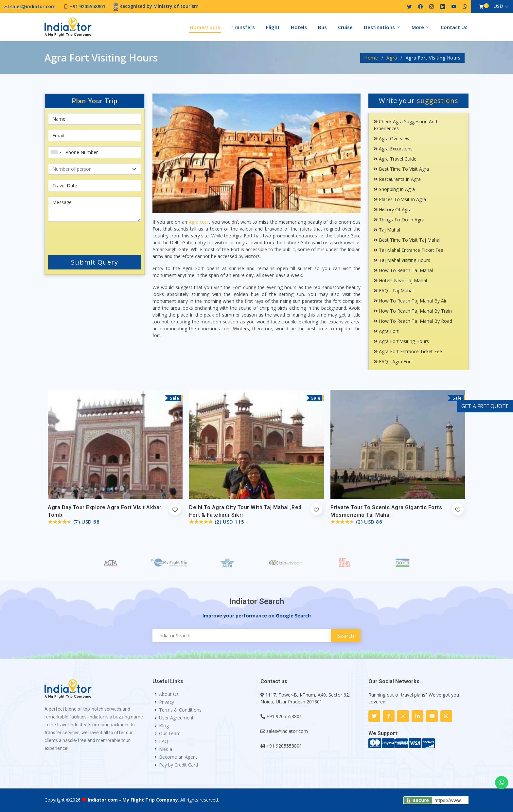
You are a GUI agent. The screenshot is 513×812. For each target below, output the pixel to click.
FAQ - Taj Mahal (394, 291)
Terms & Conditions (180, 710)
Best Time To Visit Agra (401, 169)
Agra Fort (386, 331)
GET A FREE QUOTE (485, 406)
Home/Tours (205, 27)
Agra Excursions (393, 149)
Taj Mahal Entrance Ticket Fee (408, 250)
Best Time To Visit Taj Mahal (407, 240)
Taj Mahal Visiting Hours (402, 260)
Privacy (167, 702)
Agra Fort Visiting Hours (401, 341)
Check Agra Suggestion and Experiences (405, 125)
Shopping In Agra (394, 189)
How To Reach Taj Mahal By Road (413, 321)
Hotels (299, 27)
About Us (169, 694)
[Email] (95, 136)
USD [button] (498, 6)
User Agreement (176, 718)
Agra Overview (392, 138)
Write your (419, 101)
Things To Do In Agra (399, 220)
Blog (164, 726)
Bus (322, 27)
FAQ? (165, 741)
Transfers (243, 27)
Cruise (345, 27)
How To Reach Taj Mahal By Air (410, 301)
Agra (392, 58)
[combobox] (56, 152)
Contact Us (454, 27)
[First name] (95, 119)
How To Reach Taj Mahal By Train (413, 311)
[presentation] (87, 237)
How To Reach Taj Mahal (403, 270)
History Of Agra (393, 209)
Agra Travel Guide (395, 159)
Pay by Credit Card (178, 765)
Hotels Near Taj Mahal (400, 280)
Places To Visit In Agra (400, 199)
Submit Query (95, 262)
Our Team (170, 734)
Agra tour (199, 222)
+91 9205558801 (284, 716)
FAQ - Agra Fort (393, 362)
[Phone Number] (95, 152)
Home (371, 58)
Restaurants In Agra (397, 179)
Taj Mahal (387, 230)
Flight (273, 27)
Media (166, 749)
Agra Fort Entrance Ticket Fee (408, 351)
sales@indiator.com (287, 731)
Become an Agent (178, 757)
